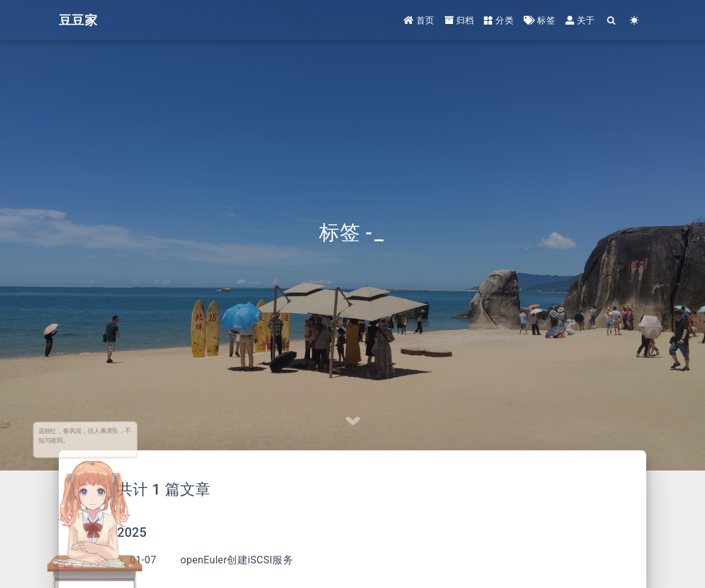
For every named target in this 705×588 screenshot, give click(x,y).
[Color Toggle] (635, 21)
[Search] (612, 21)
